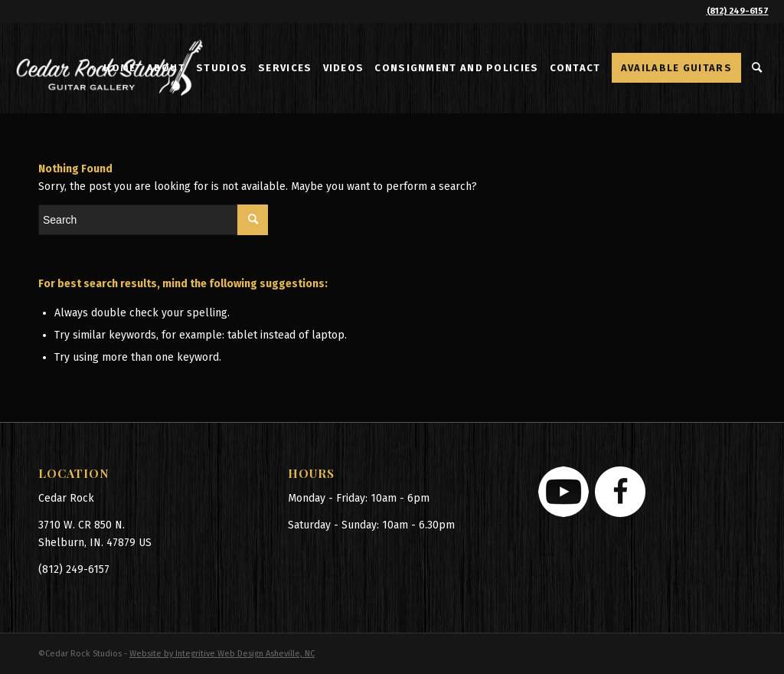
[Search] (758, 68)
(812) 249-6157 (738, 11)
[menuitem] (119, 68)
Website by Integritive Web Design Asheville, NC (222, 654)
